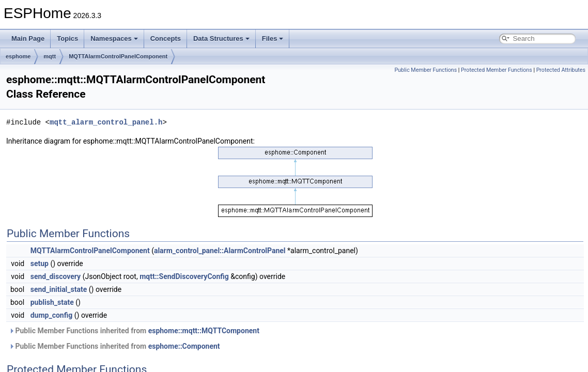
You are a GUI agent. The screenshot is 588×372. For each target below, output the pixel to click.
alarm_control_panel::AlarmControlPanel (220, 251)
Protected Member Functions (497, 70)
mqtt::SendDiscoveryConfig (184, 276)
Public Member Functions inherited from (134, 331)
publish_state (52, 302)
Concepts (166, 38)
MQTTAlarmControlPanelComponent (118, 56)
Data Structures (221, 38)
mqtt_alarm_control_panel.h (106, 122)
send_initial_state (59, 289)
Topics (67, 38)
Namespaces (114, 38)
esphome (18, 56)
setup (40, 263)
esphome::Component (184, 346)
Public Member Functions (425, 70)
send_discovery (56, 276)
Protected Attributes (561, 70)
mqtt (50, 56)
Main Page (28, 38)
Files (273, 38)
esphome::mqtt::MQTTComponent (204, 331)
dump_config (52, 315)
